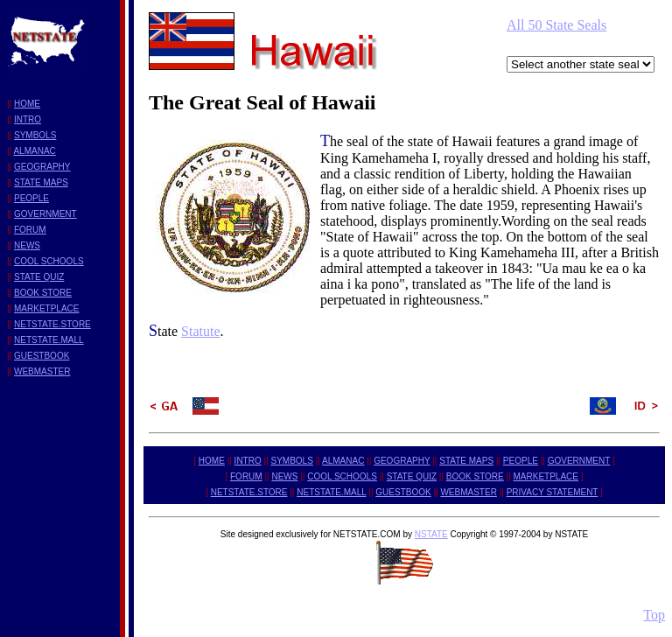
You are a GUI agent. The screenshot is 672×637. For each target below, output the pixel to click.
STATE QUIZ (39, 277)
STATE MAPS (41, 182)
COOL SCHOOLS (49, 261)
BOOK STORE (43, 293)
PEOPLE (31, 198)
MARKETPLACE (46, 308)
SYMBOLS (35, 135)
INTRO (28, 119)
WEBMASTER (42, 371)
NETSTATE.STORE (52, 324)
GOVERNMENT (45, 214)
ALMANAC (34, 151)
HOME (27, 104)
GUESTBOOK (42, 356)
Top (654, 615)
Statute (200, 331)
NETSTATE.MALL (49, 340)
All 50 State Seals (556, 25)
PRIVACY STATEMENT (553, 492)
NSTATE (431, 534)
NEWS (27, 245)
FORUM (30, 230)
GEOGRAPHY (42, 167)
